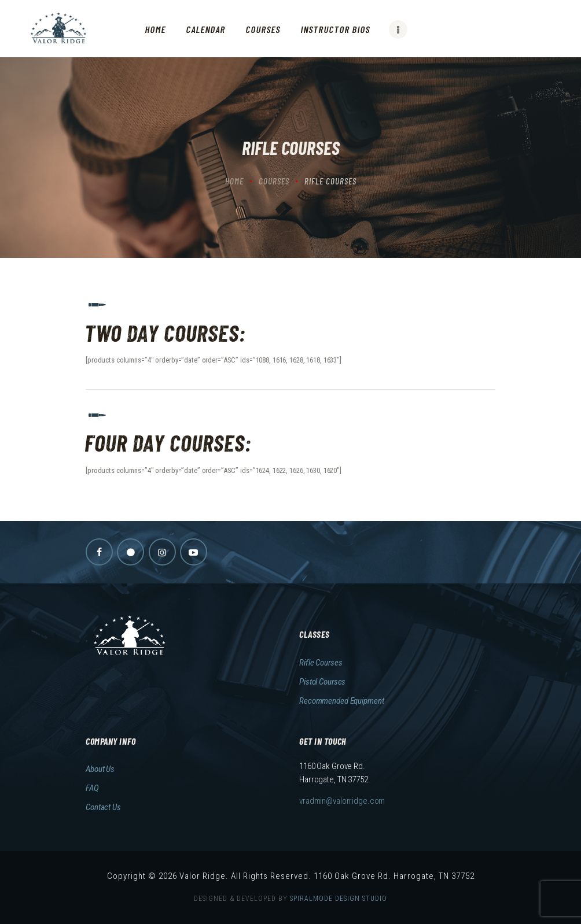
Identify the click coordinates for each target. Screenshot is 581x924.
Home (234, 181)
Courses (274, 181)
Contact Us (103, 807)
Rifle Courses (321, 663)
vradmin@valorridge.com (342, 801)
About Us (100, 769)
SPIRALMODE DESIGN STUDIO (339, 899)
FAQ (92, 788)
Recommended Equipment (341, 701)
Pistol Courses (322, 682)
